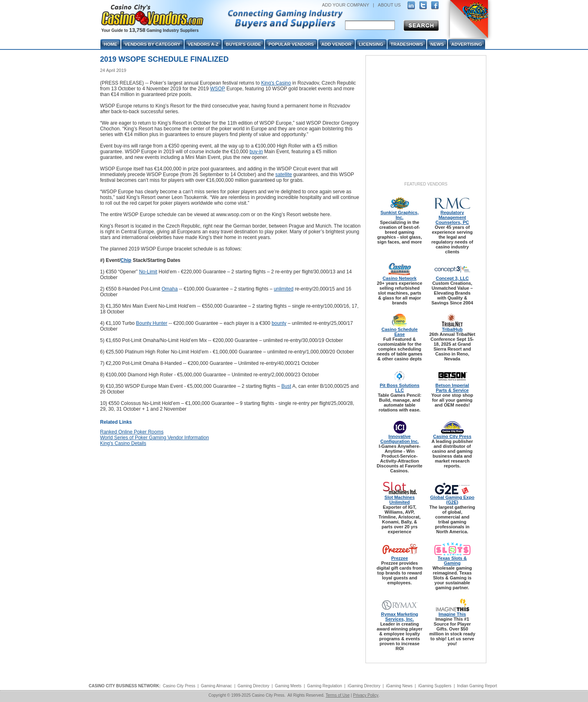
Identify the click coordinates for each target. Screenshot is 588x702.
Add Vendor (336, 44)
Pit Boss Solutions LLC (400, 388)
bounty (279, 323)
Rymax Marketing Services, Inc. (400, 617)
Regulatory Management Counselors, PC (452, 217)
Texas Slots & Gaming (452, 561)
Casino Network (400, 278)
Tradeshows (407, 44)
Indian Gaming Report (477, 686)
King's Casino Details (123, 443)
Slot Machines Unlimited (400, 500)
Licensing (371, 44)
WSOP (217, 89)
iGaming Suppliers (435, 686)
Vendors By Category (153, 44)
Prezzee (400, 558)
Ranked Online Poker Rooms (132, 432)
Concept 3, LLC (452, 278)
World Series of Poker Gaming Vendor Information (155, 438)
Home (110, 44)
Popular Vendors (291, 44)
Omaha (170, 289)
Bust (286, 386)
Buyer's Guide (243, 44)
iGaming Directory (364, 686)
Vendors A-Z (203, 44)
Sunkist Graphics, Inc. (400, 215)
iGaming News (399, 686)
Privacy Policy (365, 695)
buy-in (256, 152)
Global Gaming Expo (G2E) (452, 500)
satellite (284, 174)
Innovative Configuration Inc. (399, 439)
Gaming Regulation (325, 686)
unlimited (284, 289)
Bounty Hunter (152, 323)
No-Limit (148, 272)
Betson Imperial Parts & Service (452, 388)
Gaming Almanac (216, 686)
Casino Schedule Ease (400, 332)
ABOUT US (389, 5)
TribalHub (452, 329)
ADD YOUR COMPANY (345, 5)
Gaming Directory (254, 686)
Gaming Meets (288, 686)
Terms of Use (337, 695)
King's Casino (276, 83)
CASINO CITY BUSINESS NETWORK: (125, 686)
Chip (126, 260)
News (437, 44)
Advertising (467, 44)
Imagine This (452, 614)
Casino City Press (452, 436)
